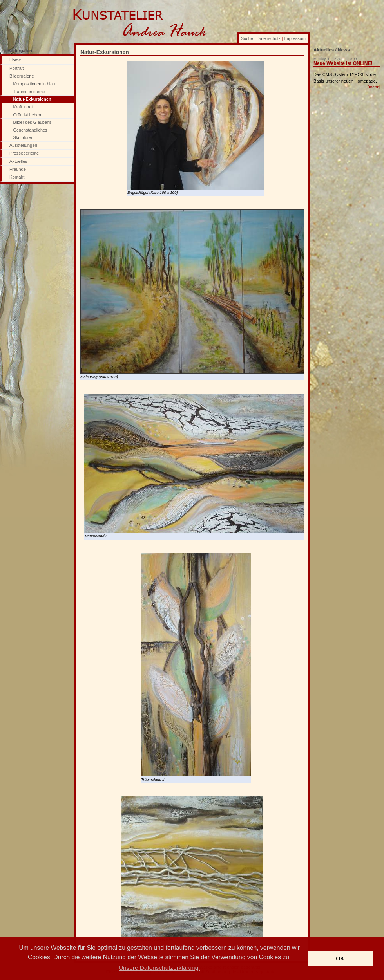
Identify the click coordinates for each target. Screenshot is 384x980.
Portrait (16, 68)
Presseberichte (24, 153)
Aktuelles (18, 161)
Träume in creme (29, 92)
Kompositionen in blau (34, 84)
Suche (247, 38)
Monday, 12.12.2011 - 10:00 (335, 59)
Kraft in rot (23, 107)
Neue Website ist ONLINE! (343, 63)
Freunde (18, 169)
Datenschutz (269, 38)
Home (15, 60)
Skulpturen (24, 137)
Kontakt (17, 177)
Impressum (295, 38)
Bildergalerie (22, 76)
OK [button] (340, 958)
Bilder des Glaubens (33, 122)
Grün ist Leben (27, 115)
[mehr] (374, 87)
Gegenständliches (30, 130)
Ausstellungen (23, 145)
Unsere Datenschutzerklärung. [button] (159, 968)
